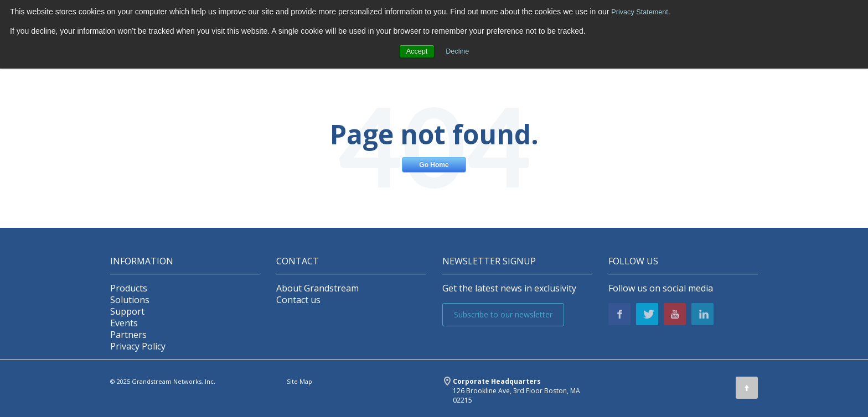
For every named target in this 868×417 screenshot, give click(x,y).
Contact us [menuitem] (298, 300)
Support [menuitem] (127, 312)
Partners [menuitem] (128, 335)
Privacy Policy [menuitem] (138, 346)
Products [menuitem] (129, 288)
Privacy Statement (643, 12)
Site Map (299, 381)
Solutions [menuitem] (130, 300)
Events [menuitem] (124, 323)
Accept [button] (415, 51)
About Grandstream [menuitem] (317, 288)
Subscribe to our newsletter (503, 314)
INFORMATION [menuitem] (142, 261)
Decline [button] (459, 51)
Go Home (434, 165)
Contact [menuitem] (298, 261)
